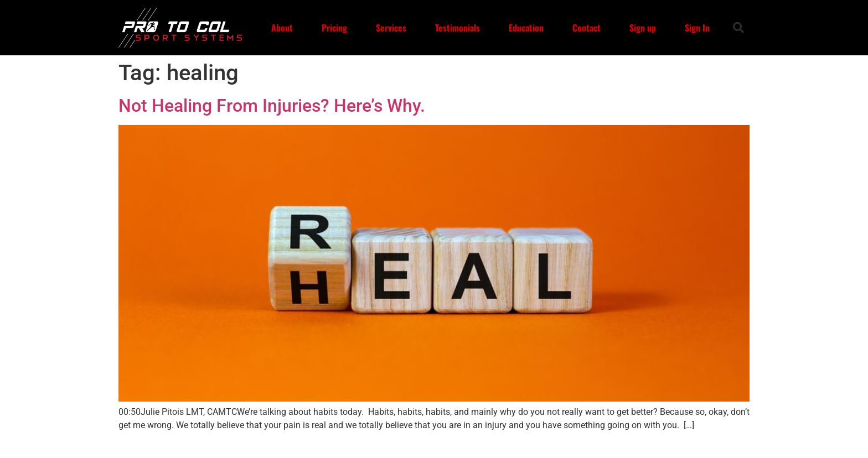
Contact (587, 28)
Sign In (697, 28)
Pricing (334, 28)
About (282, 28)
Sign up (643, 28)
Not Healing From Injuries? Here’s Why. (272, 106)
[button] (738, 28)
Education (526, 28)
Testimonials (458, 28)
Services (391, 28)
